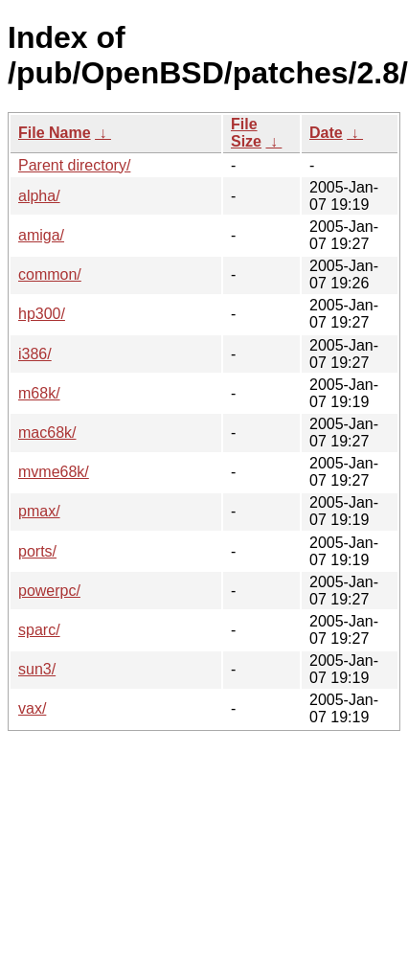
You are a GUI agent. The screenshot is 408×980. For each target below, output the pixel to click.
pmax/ (39, 511)
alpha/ (39, 196)
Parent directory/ (74, 165)
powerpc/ (49, 591)
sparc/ (39, 630)
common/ (50, 274)
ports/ (37, 551)
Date (326, 133)
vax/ (32, 708)
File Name (55, 133)
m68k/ (39, 393)
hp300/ (42, 314)
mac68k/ (47, 433)
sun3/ (37, 669)
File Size (246, 133)
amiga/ (41, 235)
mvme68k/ (54, 472)
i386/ (35, 354)
